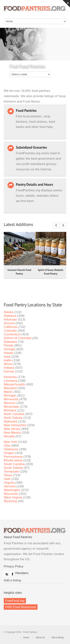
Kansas (9, 371)
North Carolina (14, 414)
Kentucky (10, 377)
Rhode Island (13, 460)
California (10, 327)
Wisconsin (11, 494)
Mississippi (11, 407)
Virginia (9, 483)
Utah (7, 479)
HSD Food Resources (21, 607)
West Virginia (13, 497)
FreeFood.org (15, 601)
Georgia (9, 349)
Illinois (8, 364)
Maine (8, 392)
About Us (40, 638)
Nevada (9, 436)
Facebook (12, 573)
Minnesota (11, 399)
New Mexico (12, 433)
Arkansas (10, 319)
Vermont (10, 486)
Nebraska (11, 421)
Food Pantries (35, 11)
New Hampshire (15, 425)
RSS (6, 573)
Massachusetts (14, 384)
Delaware (10, 342)
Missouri (10, 403)
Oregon (9, 453)
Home (26, 638)
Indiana (9, 368)
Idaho (8, 360)
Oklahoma (11, 449)
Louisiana (11, 381)
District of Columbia (17, 338)
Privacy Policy (14, 566)
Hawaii (8, 353)
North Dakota (13, 418)
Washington (12, 490)
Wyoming (10, 501)
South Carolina (14, 464)
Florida (9, 345)
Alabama (10, 316)
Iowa (7, 357)
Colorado (10, 331)
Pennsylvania (13, 457)
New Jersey (12, 429)
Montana (10, 410)
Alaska (8, 312)
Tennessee (11, 472)
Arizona (9, 323)
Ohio (7, 446)
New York (10, 442)
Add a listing (12, 580)
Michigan (10, 396)
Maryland (10, 388)
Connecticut (12, 334)
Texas (8, 475)
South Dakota (13, 468)
